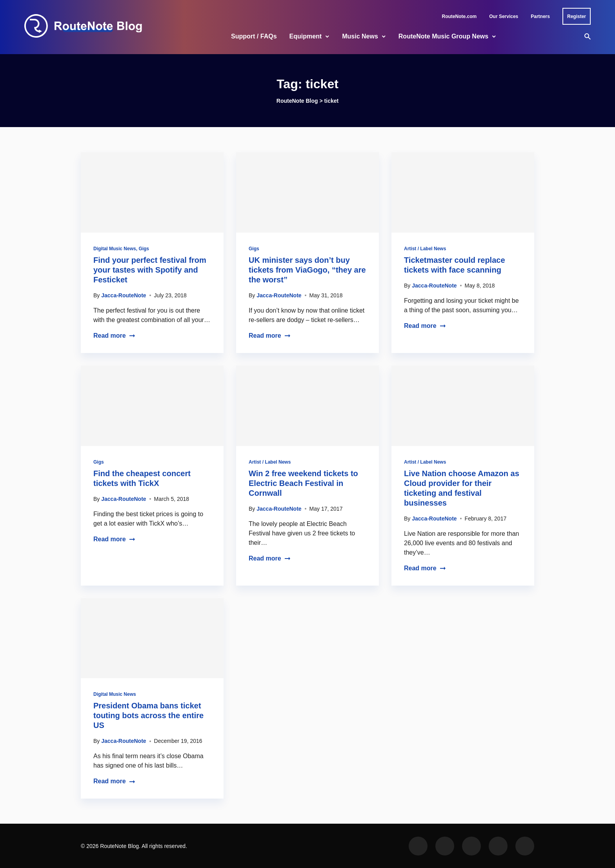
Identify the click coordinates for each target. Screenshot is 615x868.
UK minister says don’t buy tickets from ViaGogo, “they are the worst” (307, 270)
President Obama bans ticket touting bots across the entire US (148, 715)
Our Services (504, 16)
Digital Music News (115, 249)
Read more (114, 336)
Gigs (144, 249)
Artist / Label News (425, 249)
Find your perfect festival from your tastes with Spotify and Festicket (150, 270)
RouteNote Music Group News (443, 36)
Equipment (306, 36)
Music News (360, 36)
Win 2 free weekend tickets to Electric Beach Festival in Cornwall (303, 483)
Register (577, 16)
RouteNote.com (459, 16)
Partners (540, 16)
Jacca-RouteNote (124, 295)
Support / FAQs (254, 36)
